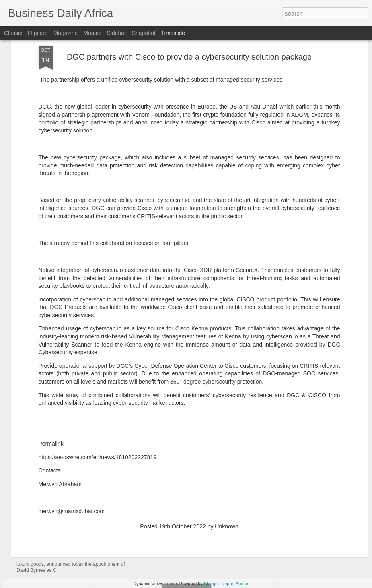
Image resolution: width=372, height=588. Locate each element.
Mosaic (92, 33)
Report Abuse (235, 584)
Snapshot (144, 33)
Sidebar (117, 33)
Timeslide (173, 33)
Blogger (211, 584)
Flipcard (38, 33)
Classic (13, 33)
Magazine (66, 33)
